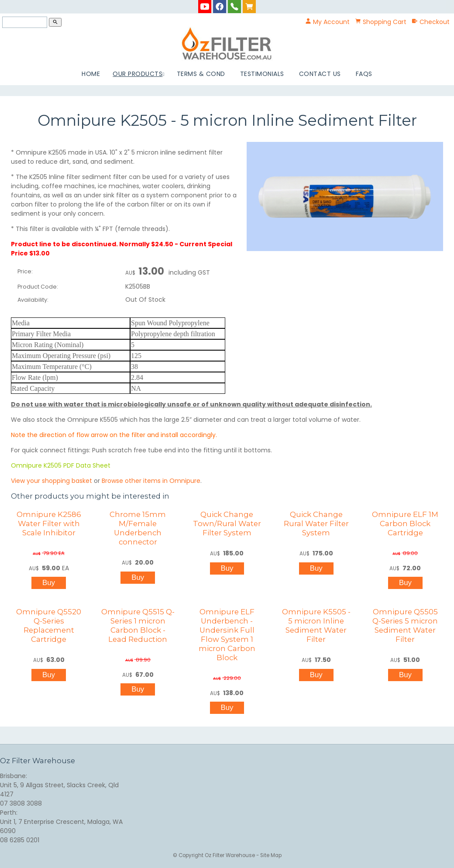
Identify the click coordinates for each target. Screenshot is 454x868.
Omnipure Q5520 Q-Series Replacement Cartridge (49, 625)
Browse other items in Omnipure (151, 481)
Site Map (271, 855)
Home (91, 74)
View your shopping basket (52, 481)
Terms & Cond (201, 74)
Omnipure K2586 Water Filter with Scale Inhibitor (49, 524)
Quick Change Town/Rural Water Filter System (227, 524)
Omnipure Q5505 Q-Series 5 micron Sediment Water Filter (405, 625)
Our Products (138, 74)
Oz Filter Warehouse (230, 855)
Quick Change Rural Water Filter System (316, 524)
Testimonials (262, 74)
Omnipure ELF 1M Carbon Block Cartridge (405, 524)
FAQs (364, 74)
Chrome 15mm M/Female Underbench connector (138, 528)
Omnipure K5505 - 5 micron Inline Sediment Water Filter (316, 625)
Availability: (33, 300)
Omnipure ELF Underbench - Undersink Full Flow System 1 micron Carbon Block (227, 635)
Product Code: (38, 287)
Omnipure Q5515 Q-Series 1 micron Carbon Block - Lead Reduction (138, 625)
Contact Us (320, 74)
